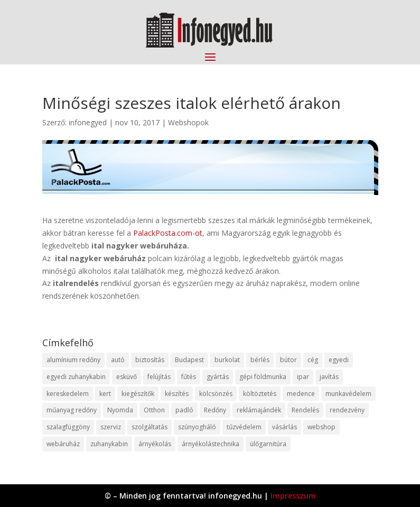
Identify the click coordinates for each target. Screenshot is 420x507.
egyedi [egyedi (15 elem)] (339, 360)
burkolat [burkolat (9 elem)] (227, 360)
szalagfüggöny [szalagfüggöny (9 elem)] (68, 427)
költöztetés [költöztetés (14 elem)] (260, 394)
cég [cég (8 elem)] (313, 360)
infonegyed (88, 122)
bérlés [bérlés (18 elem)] (260, 360)
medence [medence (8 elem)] (301, 394)
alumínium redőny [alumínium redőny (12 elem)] (73, 360)
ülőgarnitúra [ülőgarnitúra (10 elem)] (268, 444)
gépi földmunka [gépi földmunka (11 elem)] (263, 377)
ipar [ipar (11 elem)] (303, 377)
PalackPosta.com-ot (168, 233)
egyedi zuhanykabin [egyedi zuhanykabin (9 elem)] (76, 377)
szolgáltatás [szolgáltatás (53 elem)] (150, 427)
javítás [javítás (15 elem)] (329, 377)
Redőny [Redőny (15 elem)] (215, 410)
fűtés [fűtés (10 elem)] (189, 377)
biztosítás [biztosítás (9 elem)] (150, 360)
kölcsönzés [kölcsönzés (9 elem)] (216, 394)
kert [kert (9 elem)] (105, 394)
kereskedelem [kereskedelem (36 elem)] (68, 394)
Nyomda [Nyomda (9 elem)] (120, 410)
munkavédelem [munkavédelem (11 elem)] (348, 394)
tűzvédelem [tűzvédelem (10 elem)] (244, 427)
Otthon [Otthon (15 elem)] (154, 410)
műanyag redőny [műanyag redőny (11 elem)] (72, 410)
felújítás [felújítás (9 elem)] (159, 377)
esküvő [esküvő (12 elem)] (127, 377)
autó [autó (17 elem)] (118, 360)
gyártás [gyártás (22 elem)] (218, 377)
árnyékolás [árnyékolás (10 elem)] (155, 444)
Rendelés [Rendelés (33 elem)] (305, 410)
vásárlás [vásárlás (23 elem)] (284, 427)
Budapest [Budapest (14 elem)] (189, 360)
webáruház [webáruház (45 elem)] (63, 444)
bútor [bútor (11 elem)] (288, 360)
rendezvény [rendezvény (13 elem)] (347, 410)
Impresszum (293, 496)
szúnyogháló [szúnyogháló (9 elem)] (197, 427)
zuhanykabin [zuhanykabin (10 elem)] (109, 444)
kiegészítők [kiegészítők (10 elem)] (138, 394)
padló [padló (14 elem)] (184, 410)
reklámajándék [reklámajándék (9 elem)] (259, 410)
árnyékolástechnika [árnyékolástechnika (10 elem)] (211, 444)
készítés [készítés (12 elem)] (177, 394)
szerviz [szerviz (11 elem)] (111, 427)
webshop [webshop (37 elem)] (321, 427)
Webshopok (188, 122)
